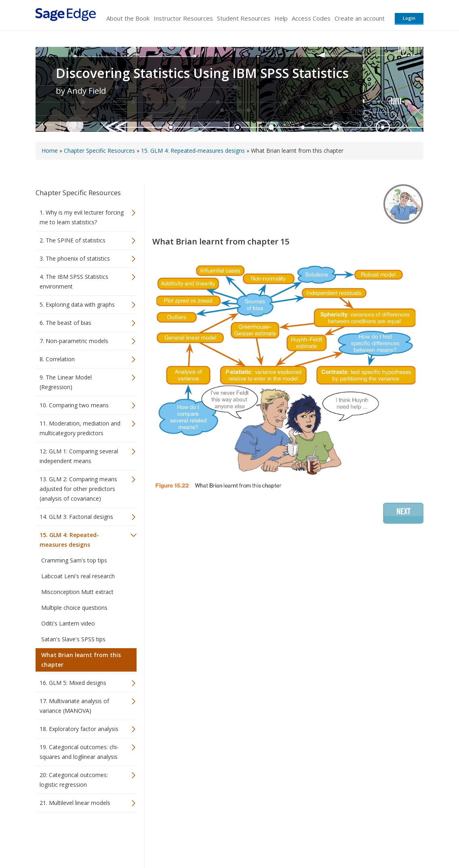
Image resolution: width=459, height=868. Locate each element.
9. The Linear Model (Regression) (66, 382)
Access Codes (311, 18)
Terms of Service (276, 838)
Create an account (360, 18)
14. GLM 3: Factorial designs (76, 517)
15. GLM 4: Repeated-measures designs (193, 151)
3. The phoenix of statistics (75, 258)
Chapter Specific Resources (99, 151)
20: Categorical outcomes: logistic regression (74, 780)
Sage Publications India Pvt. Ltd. (153, 838)
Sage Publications (82, 838)
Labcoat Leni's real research (78, 576)
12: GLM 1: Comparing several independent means (79, 456)
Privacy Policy (370, 838)
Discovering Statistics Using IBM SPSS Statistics (202, 73)
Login (409, 18)
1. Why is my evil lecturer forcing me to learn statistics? (82, 217)
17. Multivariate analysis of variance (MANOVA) (74, 706)
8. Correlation (57, 359)
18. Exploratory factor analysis (79, 729)
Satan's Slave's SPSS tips (73, 639)
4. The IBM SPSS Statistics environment (74, 281)
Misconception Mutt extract (77, 592)
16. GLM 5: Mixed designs (73, 683)
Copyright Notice (325, 838)
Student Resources (244, 18)
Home (50, 151)
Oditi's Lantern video (68, 623)
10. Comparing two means (74, 405)
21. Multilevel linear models (75, 803)
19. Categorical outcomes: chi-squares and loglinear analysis (79, 752)
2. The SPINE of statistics (73, 240)
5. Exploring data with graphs (77, 304)
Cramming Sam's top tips (74, 560)
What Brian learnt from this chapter (81, 660)
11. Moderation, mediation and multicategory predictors (80, 428)
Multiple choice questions (74, 608)
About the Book (128, 18)
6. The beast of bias (65, 323)
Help (281, 18)
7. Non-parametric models (74, 341)
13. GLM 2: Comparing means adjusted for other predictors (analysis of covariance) (78, 489)
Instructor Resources (183, 18)
